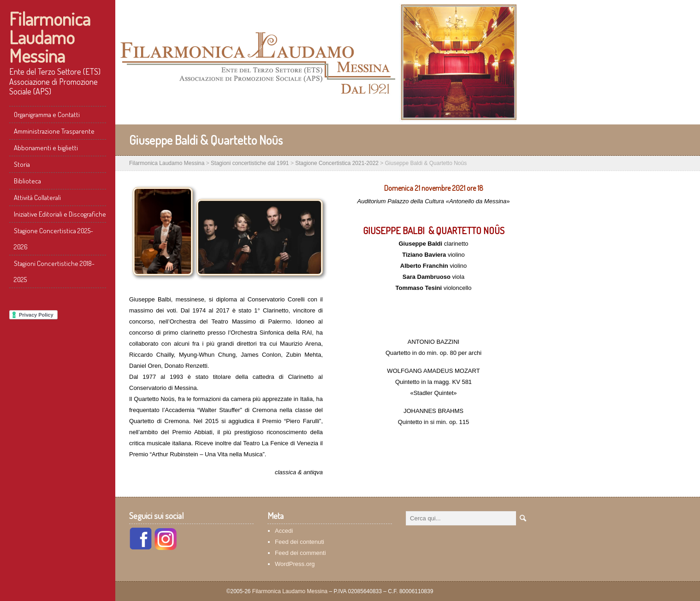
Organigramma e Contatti (47, 115)
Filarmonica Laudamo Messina (50, 37)
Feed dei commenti (300, 553)
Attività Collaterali (37, 197)
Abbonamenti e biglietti (46, 148)
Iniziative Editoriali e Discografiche (60, 214)
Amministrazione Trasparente (54, 131)
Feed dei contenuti (300, 542)
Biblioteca (27, 181)
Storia (22, 164)
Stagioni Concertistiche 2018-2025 (54, 271)
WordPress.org (295, 564)
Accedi (284, 531)
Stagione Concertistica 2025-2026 (53, 239)
